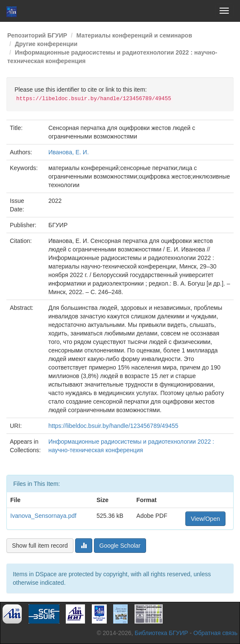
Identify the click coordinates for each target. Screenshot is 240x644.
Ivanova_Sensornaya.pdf (43, 516)
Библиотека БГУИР (161, 633)
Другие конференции (46, 44)
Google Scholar (120, 546)
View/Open (205, 519)
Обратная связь (215, 633)
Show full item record (40, 546)
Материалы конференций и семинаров (134, 35)
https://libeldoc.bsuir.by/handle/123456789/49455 (113, 426)
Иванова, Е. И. (69, 152)
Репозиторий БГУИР (37, 35)
